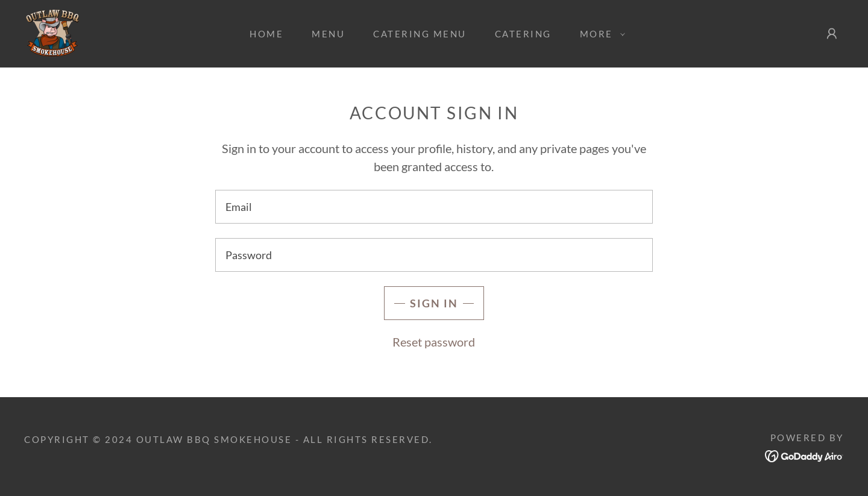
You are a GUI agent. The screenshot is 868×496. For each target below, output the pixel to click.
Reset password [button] (434, 342)
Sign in (434, 303)
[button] (599, 34)
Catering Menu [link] (420, 34)
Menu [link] (328, 34)
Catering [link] (523, 34)
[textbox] (434, 207)
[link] (52, 32)
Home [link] (266, 34)
